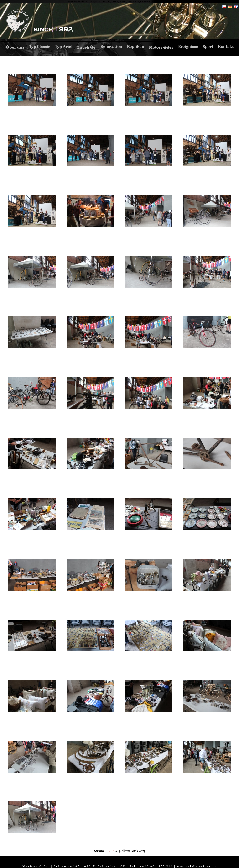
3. (114, 851)
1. (106, 851)
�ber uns (15, 47)
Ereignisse (188, 47)
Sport (208, 47)
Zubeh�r (86, 47)
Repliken (135, 47)
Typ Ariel (64, 47)
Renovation (111, 47)
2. (110, 851)
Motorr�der (161, 47)
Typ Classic (39, 47)
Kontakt (226, 47)
